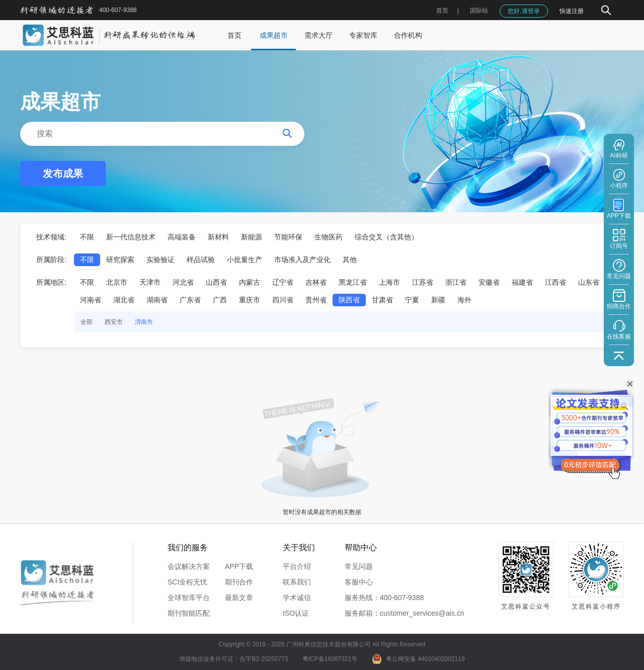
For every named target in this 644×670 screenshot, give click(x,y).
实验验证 (160, 260)
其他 (350, 260)
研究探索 (120, 260)
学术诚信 (297, 598)
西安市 (114, 322)
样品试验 (201, 260)
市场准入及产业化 (302, 260)
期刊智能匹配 (189, 613)
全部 (87, 322)
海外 (464, 300)
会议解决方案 (189, 566)
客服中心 (359, 582)
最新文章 (239, 598)
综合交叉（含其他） (386, 237)
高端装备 (182, 237)
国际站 (479, 11)
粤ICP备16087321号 (330, 659)
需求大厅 (318, 35)
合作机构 (408, 35)
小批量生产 (245, 260)
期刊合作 (239, 582)
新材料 (218, 237)
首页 (442, 11)
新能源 (252, 237)
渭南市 (144, 322)
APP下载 (239, 566)
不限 (87, 237)
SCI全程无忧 (187, 582)
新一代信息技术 (131, 237)
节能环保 (288, 237)
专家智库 (363, 35)
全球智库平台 (189, 598)
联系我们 (297, 582)
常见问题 (359, 566)
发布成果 (63, 174)
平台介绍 (297, 566)
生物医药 (329, 237)
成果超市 (274, 35)
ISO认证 (296, 613)
